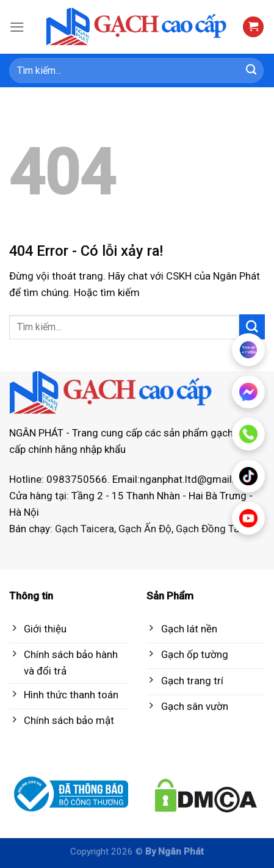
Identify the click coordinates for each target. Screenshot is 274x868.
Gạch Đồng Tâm (212, 529)
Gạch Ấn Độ (145, 529)
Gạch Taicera (85, 529)
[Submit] (251, 71)
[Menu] (17, 27)
